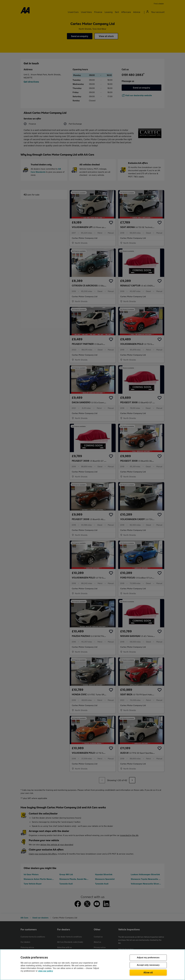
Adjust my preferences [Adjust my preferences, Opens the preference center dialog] (148, 958)
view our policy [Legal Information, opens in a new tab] (46, 971)
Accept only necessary (148, 965)
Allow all (148, 972)
